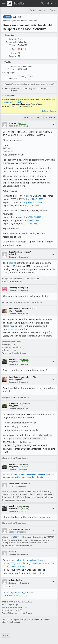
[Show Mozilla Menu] (9, 3)
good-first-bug (18, 347)
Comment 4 (13, 364)
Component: (11, 42)
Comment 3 (13, 314)
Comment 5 (13, 382)
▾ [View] (45, 10)
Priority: (13, 53)
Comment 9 (13, 554)
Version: (13, 45)
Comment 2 (13, 290)
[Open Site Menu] (3, 3)
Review (53, 111)
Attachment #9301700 (11, 491)
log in (15, 619)
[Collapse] (53, 125)
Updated (12, 486)
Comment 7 (13, 469)
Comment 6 (13, 409)
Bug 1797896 (18, 17)
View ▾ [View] (52, 10)
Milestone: (12, 69)
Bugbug (11, 263)
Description (13, 126)
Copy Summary (36, 10)
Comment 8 (13, 511)
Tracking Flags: (8, 73)
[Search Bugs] (42, 3)
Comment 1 (13, 257)
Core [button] (21, 39)
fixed (30, 79)
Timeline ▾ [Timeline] (50, 117)
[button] (51, 3)
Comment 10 (14, 582)
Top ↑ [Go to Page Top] (6, 635)
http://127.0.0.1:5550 (34, 199)
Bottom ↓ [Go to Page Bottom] (28, 117)
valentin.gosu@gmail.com (29, 560)
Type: (14, 49)
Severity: (13, 56)
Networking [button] (24, 42)
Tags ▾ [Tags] (39, 117)
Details (45, 111)
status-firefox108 (10, 607)
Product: (13, 39)
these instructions (43, 516)
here (12, 326)
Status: (14, 66)
